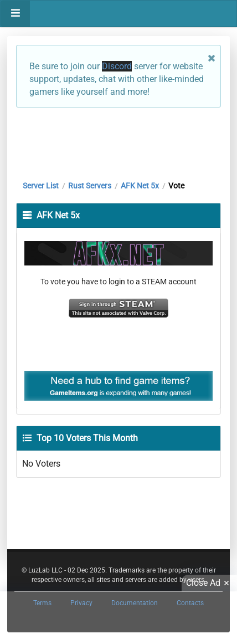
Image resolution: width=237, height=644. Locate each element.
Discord (117, 66)
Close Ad (209, 583)
